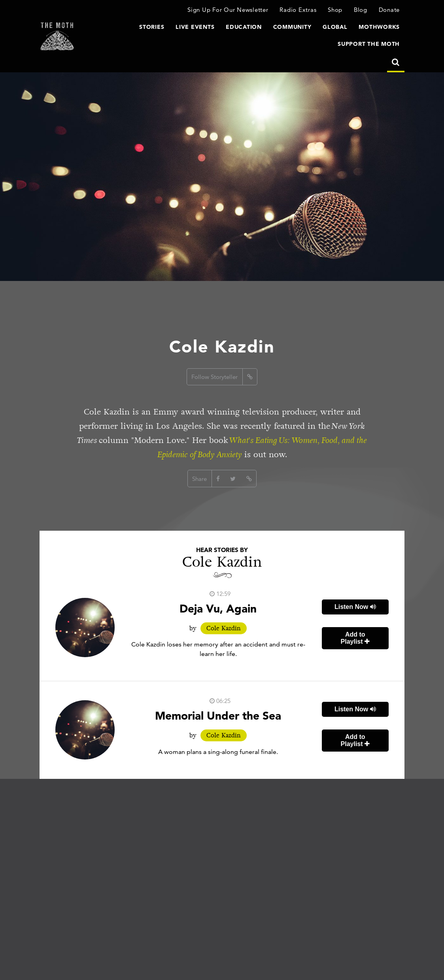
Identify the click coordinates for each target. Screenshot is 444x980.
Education (244, 27)
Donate (389, 10)
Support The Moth (369, 44)
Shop (335, 10)
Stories (152, 27)
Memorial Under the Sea (218, 716)
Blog (361, 10)
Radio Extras (298, 10)
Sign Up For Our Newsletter (228, 10)
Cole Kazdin (224, 628)
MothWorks (379, 27)
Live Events (195, 27)
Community (292, 27)
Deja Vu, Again (218, 609)
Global (335, 27)
